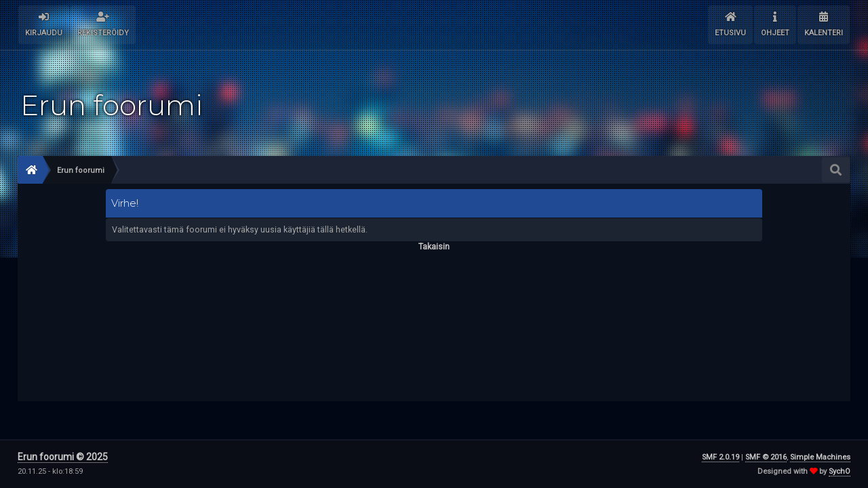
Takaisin (434, 246)
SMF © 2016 (766, 457)
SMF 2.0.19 (721, 457)
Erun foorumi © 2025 (63, 457)
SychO (840, 471)
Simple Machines (820, 457)
